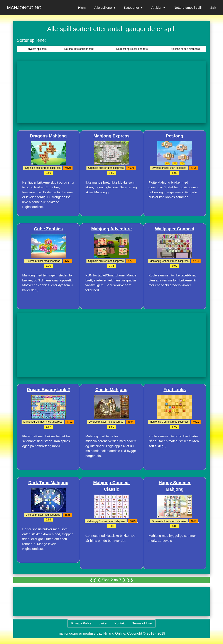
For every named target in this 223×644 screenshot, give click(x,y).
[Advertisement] (111, 92)
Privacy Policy (81, 623)
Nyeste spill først (38, 49)
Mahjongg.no (24, 8)
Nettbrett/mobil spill (188, 8)
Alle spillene (103, 8)
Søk (213, 8)
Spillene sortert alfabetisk (185, 49)
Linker (103, 623)
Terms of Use (142, 623)
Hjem (82, 8)
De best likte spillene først (79, 49)
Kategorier (132, 8)
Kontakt (120, 623)
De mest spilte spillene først (132, 49)
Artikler (156, 8)
